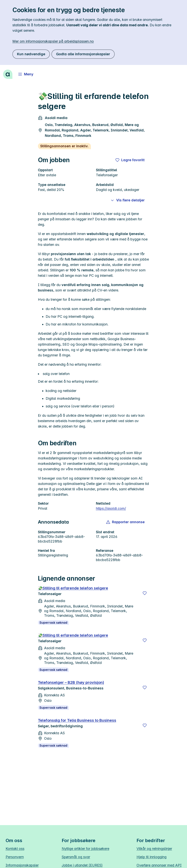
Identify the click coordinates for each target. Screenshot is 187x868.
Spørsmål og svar (76, 857)
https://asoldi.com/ (111, 508)
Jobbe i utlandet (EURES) (82, 865)
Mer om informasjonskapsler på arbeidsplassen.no (53, 41)
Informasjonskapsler (22, 865)
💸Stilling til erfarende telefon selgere (73, 588)
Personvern (15, 857)
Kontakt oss (15, 849)
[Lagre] (145, 593)
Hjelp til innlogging (152, 857)
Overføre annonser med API (159, 865)
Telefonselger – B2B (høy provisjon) (71, 682)
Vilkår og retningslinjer (154, 849)
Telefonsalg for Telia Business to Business (77, 720)
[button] (126, 522)
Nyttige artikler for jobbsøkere (85, 849)
